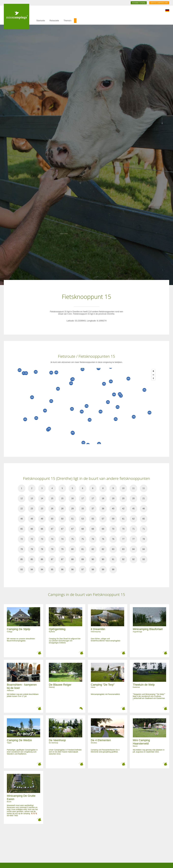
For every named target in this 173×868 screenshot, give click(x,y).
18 (103, 498)
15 (52, 498)
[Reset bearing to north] (153, 378)
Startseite (41, 21)
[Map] (89, 406)
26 (52, 509)
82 (93, 549)
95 (52, 569)
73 (42, 539)
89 (83, 559)
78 (144, 539)
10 (123, 488)
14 (42, 498)
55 (93, 519)
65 (144, 519)
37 (93, 509)
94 (32, 569)
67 (52, 529)
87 (52, 559)
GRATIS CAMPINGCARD (159, 3)
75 (72, 539)
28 (62, 509)
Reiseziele (54, 21)
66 (32, 529)
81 (83, 549)
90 (93, 559)
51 (72, 519)
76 (93, 539)
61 (123, 519)
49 (32, 519)
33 (83, 509)
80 (72, 549)
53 (83, 519)
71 (133, 529)
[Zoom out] (153, 375)
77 (123, 539)
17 (83, 498)
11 (133, 488)
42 (123, 509)
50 (52, 519)
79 (52, 549)
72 (22, 539)
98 (93, 569)
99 (103, 569)
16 (72, 498)
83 (113, 549)
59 (113, 519)
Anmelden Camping (139, 3)
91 (113, 559)
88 (72, 559)
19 (113, 498)
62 (133, 519)
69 (93, 529)
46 (144, 509)
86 (42, 559)
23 (32, 509)
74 (52, 539)
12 (22, 498)
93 (144, 559)
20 (123, 498)
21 (144, 498)
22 (22, 509)
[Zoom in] (153, 371)
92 (123, 559)
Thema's (67, 21)
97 (83, 569)
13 (32, 498)
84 (133, 549)
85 (22, 559)
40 (113, 509)
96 (62, 569)
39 (103, 509)
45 (133, 509)
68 (83, 529)
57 (103, 519)
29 (72, 509)
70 (113, 529)
